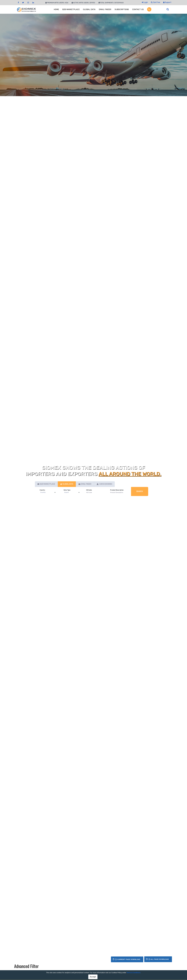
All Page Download (159, 959)
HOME (56, 9)
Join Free (156, 2)
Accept (93, 977)
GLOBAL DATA (89, 9)
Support (167, 2)
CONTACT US (138, 9)
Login (145, 2)
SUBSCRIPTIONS (122, 9)
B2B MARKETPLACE (71, 9)
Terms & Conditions (133, 973)
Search (140, 491)
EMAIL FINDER (105, 9)
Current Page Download (128, 959)
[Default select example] (49, 493)
